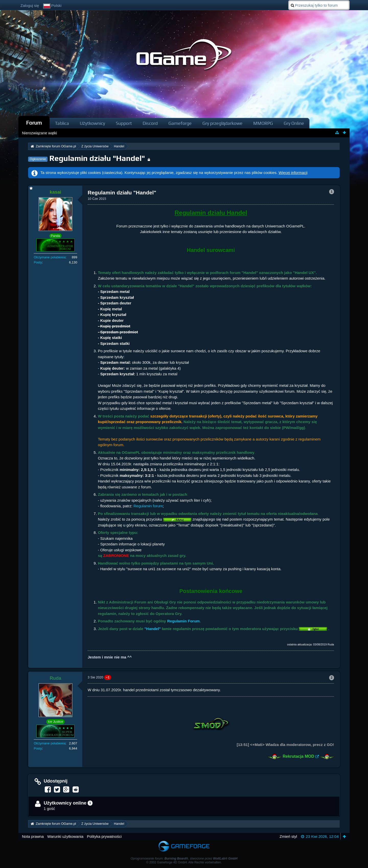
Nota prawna (33, 836)
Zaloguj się (30, 6)
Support (124, 123)
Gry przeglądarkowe (222, 123)
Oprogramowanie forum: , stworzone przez (184, 859)
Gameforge (180, 123)
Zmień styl (288, 836)
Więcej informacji (293, 173)
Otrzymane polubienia (50, 257)
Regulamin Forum (183, 621)
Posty (38, 262)
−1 (108, 677)
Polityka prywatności (104, 836)
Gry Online (294, 123)
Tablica (62, 123)
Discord (150, 123)
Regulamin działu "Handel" (97, 158)
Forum (34, 123)
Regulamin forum (148, 506)
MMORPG (263, 123)
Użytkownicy (92, 123)
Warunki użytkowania (65, 836)
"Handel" (153, 629)
